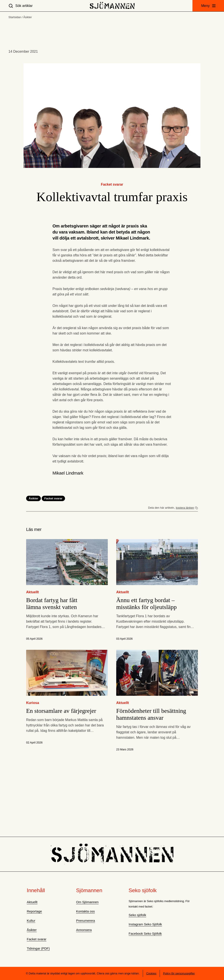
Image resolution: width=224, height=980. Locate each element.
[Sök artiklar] (21, 6)
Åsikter (28, 17)
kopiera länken (185, 508)
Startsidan (15, 17)
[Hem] (112, 6)
